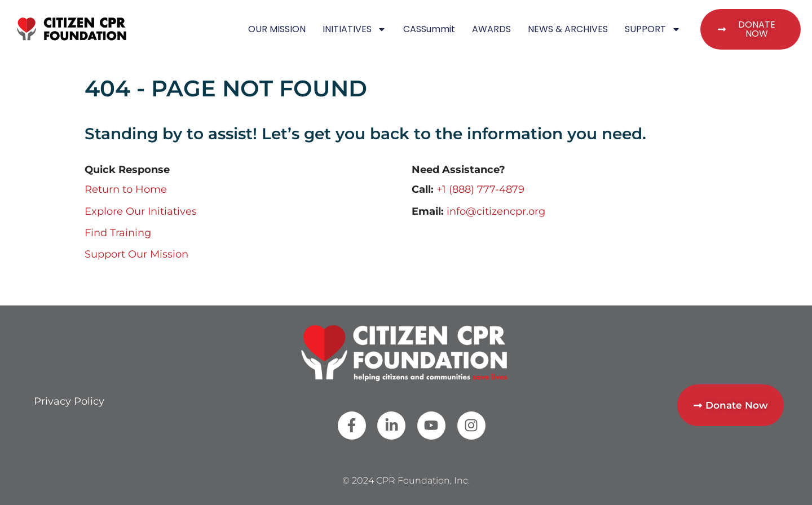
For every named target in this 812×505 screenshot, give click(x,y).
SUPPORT (653, 29)
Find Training (118, 233)
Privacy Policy (69, 401)
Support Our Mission (136, 254)
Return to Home (126, 189)
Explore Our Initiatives (141, 211)
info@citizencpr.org (496, 211)
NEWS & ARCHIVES (568, 29)
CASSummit (429, 29)
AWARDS (491, 29)
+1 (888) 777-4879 (480, 189)
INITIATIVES (354, 29)
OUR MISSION (277, 29)
